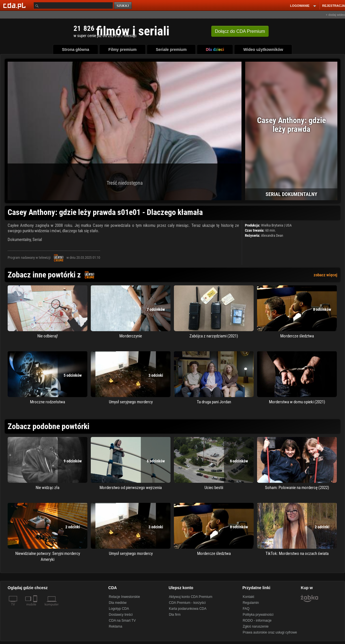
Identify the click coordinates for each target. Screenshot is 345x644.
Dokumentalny (19, 240)
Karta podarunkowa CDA (188, 609)
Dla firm (175, 615)
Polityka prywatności (258, 615)
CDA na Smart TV (122, 621)
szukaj (123, 6)
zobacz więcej (325, 275)
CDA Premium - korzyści (187, 603)
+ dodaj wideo (335, 15)
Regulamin (251, 603)
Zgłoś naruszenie (255, 626)
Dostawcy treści (121, 615)
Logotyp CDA (119, 609)
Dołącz (240, 31)
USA (289, 225)
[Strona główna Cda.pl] (15, 5)
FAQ (246, 609)
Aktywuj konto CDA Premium (190, 597)
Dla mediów (118, 603)
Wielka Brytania (272, 225)
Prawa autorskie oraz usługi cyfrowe (270, 632)
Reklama (116, 626)
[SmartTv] (36, 608)
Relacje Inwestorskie (124, 597)
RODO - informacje (257, 621)
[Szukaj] (73, 6)
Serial (37, 240)
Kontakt (248, 597)
